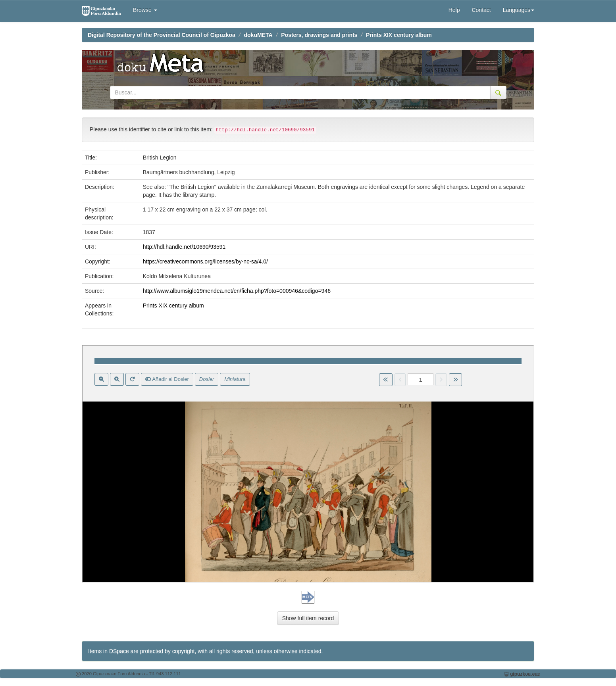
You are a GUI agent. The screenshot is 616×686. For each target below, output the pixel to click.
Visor (308, 464)
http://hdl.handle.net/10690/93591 (184, 247)
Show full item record (308, 618)
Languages (519, 10)
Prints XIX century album (399, 35)
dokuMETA (258, 35)
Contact (481, 10)
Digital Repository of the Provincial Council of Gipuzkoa (162, 35)
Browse (145, 10)
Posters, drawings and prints (319, 35)
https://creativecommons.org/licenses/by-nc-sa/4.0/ (205, 261)
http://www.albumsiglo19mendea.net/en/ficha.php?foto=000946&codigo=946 (237, 291)
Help (454, 10)
